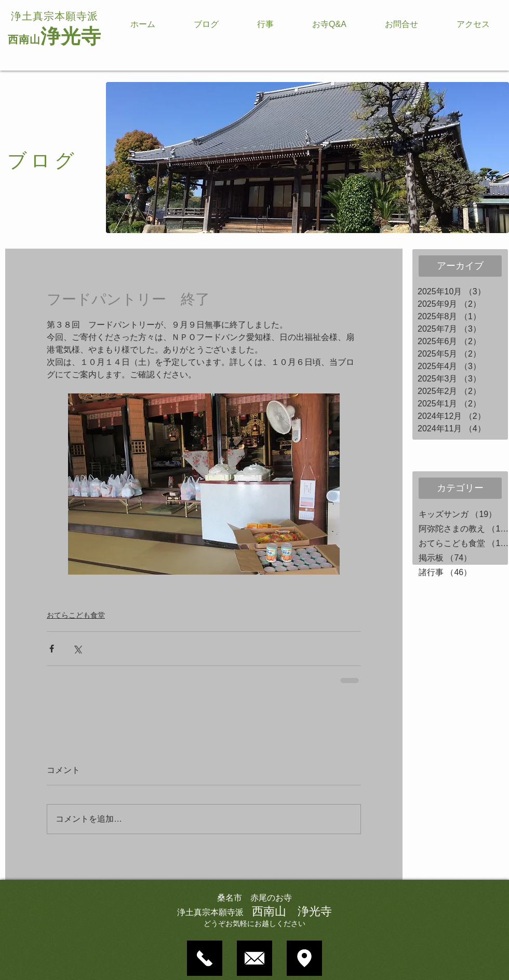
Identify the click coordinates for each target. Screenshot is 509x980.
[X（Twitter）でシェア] (77, 649)
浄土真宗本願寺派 (55, 16)
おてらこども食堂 (76, 615)
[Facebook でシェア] (52, 649)
